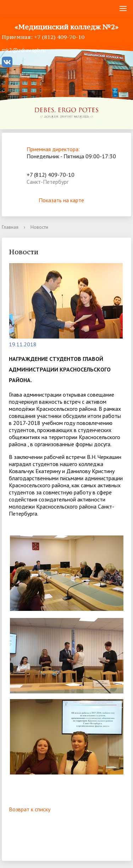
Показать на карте (67, 200)
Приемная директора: (53, 149)
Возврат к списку (30, 809)
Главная (10, 227)
